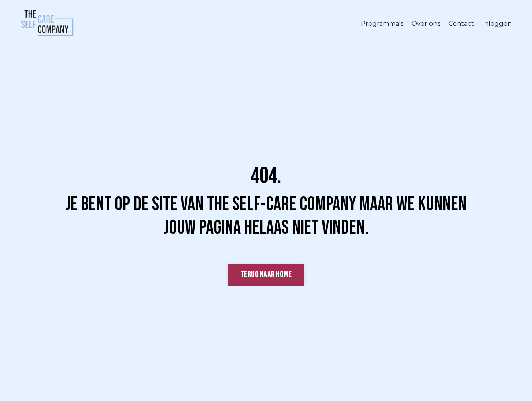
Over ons (426, 24)
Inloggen (497, 24)
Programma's (382, 24)
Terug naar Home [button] (266, 274)
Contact (461, 24)
